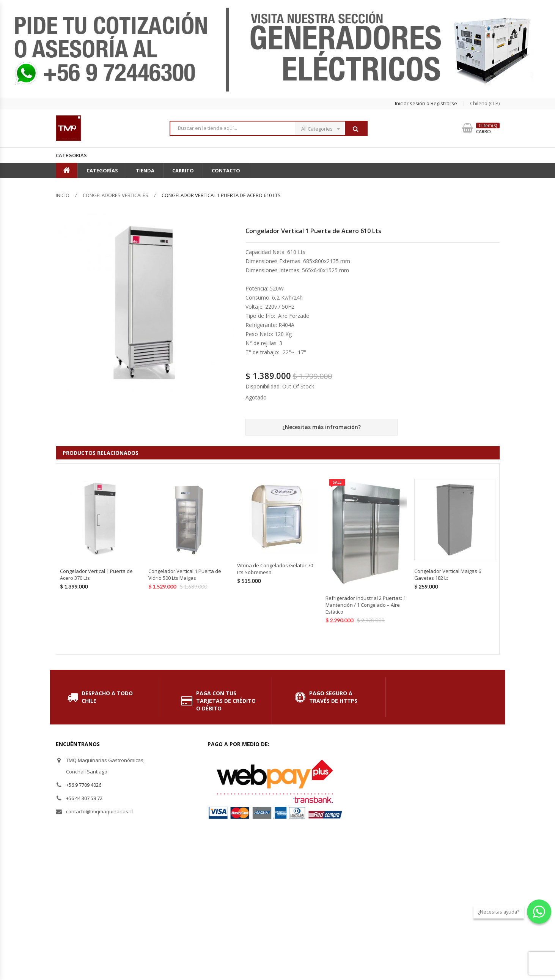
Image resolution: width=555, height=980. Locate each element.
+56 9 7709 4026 (84, 785)
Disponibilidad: (263, 386)
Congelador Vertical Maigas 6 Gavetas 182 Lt (448, 574)
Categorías (102, 170)
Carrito (183, 170)
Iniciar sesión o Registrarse (426, 103)
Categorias (71, 155)
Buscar (356, 129)
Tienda (145, 170)
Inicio (63, 195)
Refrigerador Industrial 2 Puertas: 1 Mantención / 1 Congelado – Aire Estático (366, 605)
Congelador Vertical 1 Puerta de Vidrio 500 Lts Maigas (185, 574)
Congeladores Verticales (116, 195)
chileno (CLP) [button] (485, 103)
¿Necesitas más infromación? (322, 427)
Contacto (226, 170)
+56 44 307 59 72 (84, 798)
